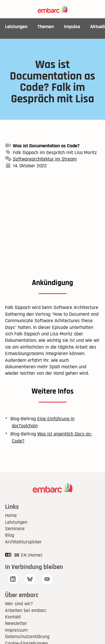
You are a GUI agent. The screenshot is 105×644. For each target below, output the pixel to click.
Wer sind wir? (19, 604)
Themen (46, 27)
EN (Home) (32, 555)
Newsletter (16, 623)
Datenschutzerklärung (27, 637)
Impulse (72, 27)
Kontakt (13, 617)
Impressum (16, 630)
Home (11, 515)
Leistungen (16, 27)
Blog (10, 535)
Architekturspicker (23, 542)
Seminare (15, 529)
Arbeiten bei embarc (26, 610)
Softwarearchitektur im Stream (45, 159)
